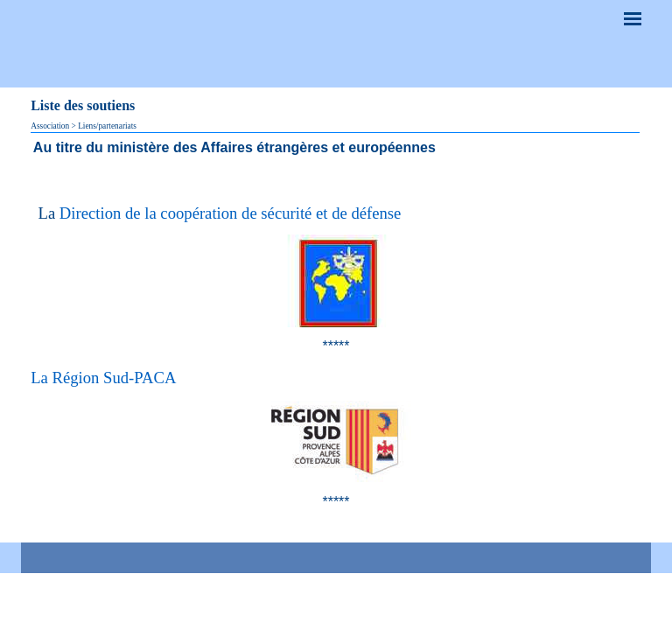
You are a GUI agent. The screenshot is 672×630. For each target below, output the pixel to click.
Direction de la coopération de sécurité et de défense (231, 213)
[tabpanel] (336, 147)
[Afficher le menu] (633, 18)
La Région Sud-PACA (103, 378)
